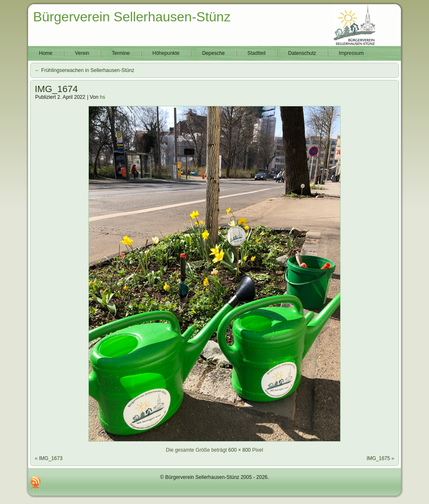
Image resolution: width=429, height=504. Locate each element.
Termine (121, 53)
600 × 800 (240, 450)
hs (102, 97)
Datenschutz (302, 53)
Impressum (351, 53)
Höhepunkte (166, 53)
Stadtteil (257, 53)
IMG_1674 (56, 89)
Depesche (213, 53)
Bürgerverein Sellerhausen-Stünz (132, 17)
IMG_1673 (51, 458)
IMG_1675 (378, 458)
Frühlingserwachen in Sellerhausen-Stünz (84, 70)
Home (46, 53)
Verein (82, 53)
